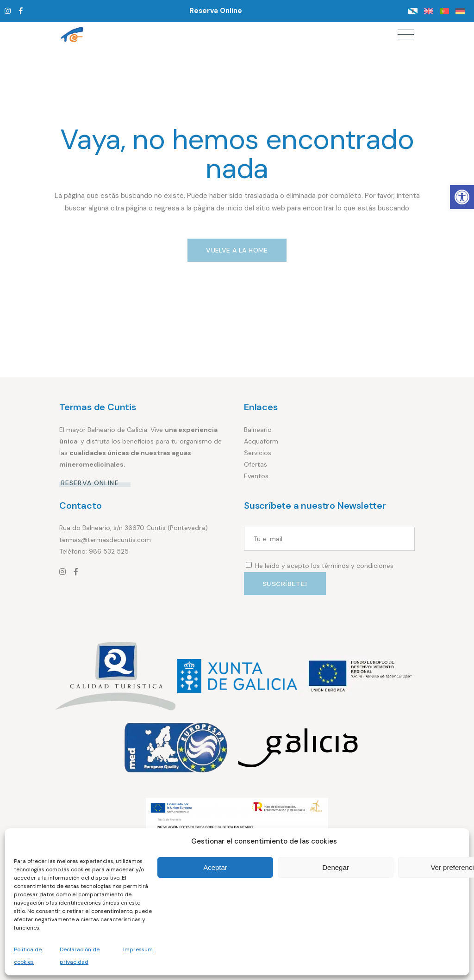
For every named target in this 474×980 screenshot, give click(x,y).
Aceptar (215, 867)
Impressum (138, 949)
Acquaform (261, 441)
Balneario (258, 430)
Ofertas (256, 464)
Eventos (256, 476)
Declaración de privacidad (80, 956)
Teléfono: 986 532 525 (94, 551)
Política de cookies (28, 956)
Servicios (258, 453)
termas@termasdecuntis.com (105, 540)
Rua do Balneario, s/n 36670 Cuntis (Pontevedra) (134, 528)
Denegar (336, 867)
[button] (462, 197)
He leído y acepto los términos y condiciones (324, 566)
